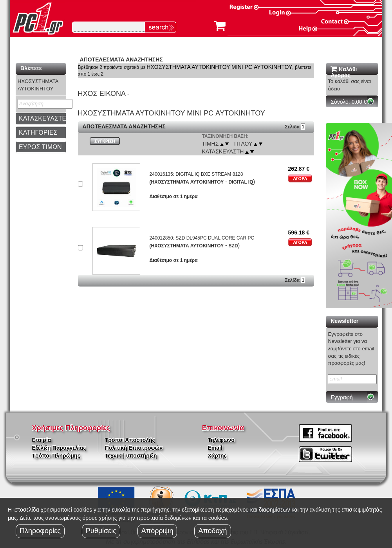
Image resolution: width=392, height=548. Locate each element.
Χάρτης (217, 456)
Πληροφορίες (40, 531)
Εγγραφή (341, 397)
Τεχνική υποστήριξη (131, 456)
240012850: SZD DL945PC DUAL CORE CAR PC (202, 238)
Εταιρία (42, 440)
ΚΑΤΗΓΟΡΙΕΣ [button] (38, 132)
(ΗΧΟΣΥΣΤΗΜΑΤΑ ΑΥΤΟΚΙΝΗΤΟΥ (187, 182)
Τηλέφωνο (221, 440)
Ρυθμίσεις (101, 531)
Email (215, 448)
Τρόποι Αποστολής (130, 440)
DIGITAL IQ (241, 182)
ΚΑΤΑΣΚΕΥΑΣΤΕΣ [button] (44, 118)
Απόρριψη (157, 531)
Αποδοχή (212, 531)
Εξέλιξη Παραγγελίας (59, 448)
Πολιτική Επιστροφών (134, 448)
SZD (233, 246)
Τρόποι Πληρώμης (56, 456)
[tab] (41, 119)
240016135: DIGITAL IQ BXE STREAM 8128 (196, 174)
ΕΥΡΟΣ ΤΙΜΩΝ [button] (40, 147)
